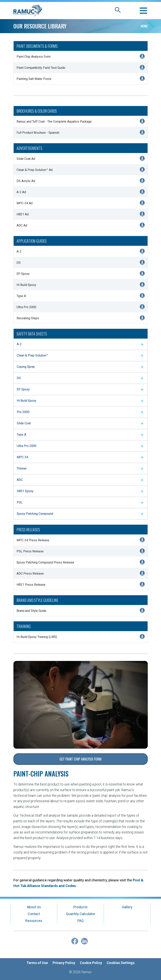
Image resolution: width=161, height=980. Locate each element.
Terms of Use (37, 963)
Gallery (127, 907)
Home (144, 26)
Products (80, 907)
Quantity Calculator (81, 914)
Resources (34, 921)
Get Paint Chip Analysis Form (80, 759)
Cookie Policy (91, 963)
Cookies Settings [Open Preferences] (121, 963)
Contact (34, 914)
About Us (34, 907)
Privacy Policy (64, 963)
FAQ (80, 921)
